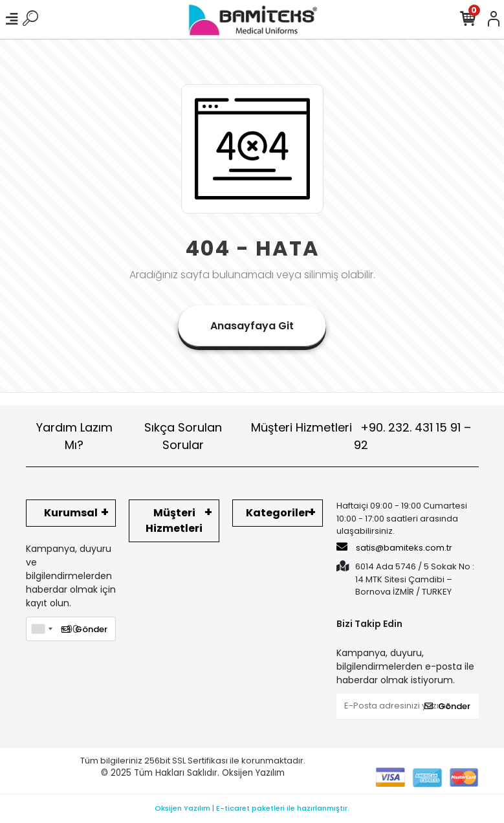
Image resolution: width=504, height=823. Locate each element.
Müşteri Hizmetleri (361, 436)
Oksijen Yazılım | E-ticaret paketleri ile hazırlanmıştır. (252, 808)
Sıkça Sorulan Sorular (183, 436)
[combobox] (41, 629)
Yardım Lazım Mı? (74, 436)
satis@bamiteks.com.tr (394, 547)
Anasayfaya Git (252, 326)
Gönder (84, 629)
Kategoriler (278, 513)
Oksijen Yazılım (253, 773)
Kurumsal (71, 513)
